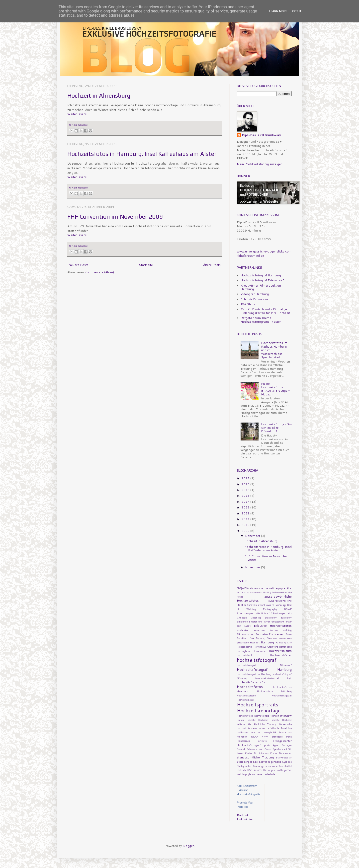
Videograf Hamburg (255, 294)
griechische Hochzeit (248, 642)
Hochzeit (260, 651)
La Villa (271, 728)
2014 (246, 502)
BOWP (288, 609)
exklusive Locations (251, 630)
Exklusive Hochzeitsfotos (273, 626)
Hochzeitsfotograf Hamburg (261, 275)
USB (250, 770)
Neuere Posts (78, 265)
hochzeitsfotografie (251, 682)
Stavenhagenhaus (270, 762)
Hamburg (267, 642)
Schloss (251, 749)
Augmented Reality (261, 592)
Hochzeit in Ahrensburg (99, 95)
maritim (256, 732)
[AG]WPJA (243, 588)
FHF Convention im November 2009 (115, 217)
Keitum (241, 724)
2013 (246, 507)
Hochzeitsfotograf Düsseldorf (262, 280)
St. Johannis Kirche (265, 753)
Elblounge (242, 621)
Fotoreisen (277, 634)
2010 (246, 525)
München (242, 737)
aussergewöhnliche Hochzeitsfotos (264, 599)
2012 (246, 513)
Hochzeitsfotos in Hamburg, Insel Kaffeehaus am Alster (142, 154)
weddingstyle (244, 774)
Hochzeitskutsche (246, 695)
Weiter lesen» (77, 114)
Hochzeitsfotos (250, 687)
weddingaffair (284, 770)
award (262, 605)
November (253, 567)
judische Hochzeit (257, 720)
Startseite (146, 265)
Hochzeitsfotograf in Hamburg (254, 674)
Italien (240, 720)
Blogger (188, 846)
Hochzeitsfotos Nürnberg (274, 691)
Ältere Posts (212, 265)
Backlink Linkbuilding (245, 817)
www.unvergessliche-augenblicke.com (264, 251)
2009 (246, 531)
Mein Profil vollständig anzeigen (260, 164)
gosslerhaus (285, 638)
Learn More (278, 11)
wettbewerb (258, 774)
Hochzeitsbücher (281, 655)
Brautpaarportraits (249, 613)
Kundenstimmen (257, 728)
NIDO (254, 737)
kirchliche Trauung (265, 724)
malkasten (242, 732)
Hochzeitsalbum (280, 651)
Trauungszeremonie (265, 766)
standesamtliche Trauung (255, 757)
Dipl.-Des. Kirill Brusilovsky (261, 135)
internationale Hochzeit (266, 716)
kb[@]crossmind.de (250, 256)
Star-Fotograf (284, 757)
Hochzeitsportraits (258, 705)
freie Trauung (257, 638)
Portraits (262, 741)
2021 (246, 478)
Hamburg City (284, 642)
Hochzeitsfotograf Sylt (274, 678)
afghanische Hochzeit (262, 588)
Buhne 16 (267, 613)
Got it (297, 11)
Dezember (253, 536)
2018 (246, 490)
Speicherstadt (280, 749)
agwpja (280, 588)
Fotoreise (262, 634)
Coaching (256, 618)
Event (247, 626)
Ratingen (287, 745)
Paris (289, 737)
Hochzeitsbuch (245, 655)
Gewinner (272, 638)
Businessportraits (282, 613)
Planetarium (244, 741)
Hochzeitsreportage (259, 711)
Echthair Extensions (255, 299)
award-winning (276, 605)
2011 (246, 519)
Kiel (250, 724)
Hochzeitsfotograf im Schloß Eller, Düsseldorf (276, 428)
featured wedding (281, 630)
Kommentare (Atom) (99, 272)
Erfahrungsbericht (274, 621)
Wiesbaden (270, 774)
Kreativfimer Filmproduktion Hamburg (261, 287)
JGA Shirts (248, 304)
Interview (286, 715)
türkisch (241, 770)
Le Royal (282, 728)
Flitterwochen (246, 634)
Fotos (289, 634)
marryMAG (270, 732)
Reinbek (241, 749)
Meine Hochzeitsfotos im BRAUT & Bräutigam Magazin (276, 389)
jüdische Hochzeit (281, 720)
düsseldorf (286, 618)
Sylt (285, 762)
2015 (246, 496)
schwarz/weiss (264, 749)
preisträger (271, 745)
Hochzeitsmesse (245, 700)
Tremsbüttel (285, 766)
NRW (265, 737)
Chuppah (242, 618)
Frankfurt (242, 638)
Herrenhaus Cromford (266, 647)
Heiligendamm (245, 647)
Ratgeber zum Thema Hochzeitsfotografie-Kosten (261, 320)
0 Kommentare (79, 125)
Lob (290, 728)
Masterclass (285, 732)
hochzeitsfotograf (257, 660)
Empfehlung (256, 621)
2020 (246, 484)
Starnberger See (247, 762)
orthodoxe (277, 737)
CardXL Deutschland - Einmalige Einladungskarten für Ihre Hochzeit (265, 311)
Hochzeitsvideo (245, 716)
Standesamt (285, 753)
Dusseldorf (271, 618)
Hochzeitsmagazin (282, 695)
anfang (245, 592)
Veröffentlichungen (264, 770)
